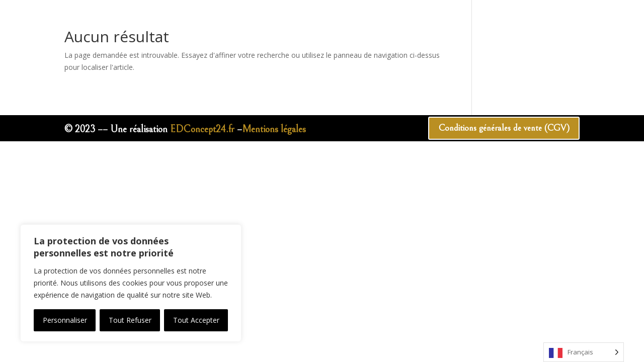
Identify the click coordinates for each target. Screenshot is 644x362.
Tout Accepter (196, 320)
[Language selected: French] (584, 352)
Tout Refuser (130, 320)
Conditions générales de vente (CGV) (495, 129)
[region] (131, 283)
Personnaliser (65, 320)
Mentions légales (274, 129)
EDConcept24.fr (202, 129)
